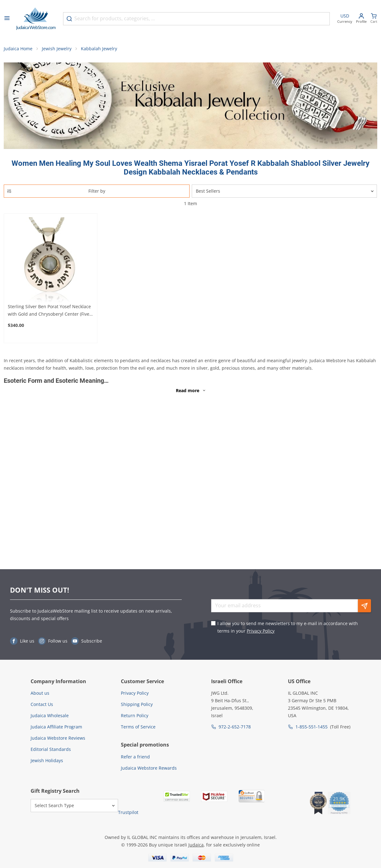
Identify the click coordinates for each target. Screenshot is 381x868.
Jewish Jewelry (57, 49)
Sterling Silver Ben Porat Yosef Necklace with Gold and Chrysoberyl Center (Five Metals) (49, 311)
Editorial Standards (51, 749)
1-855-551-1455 (312, 727)
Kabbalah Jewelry (99, 49)
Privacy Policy (261, 631)
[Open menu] (7, 19)
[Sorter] (284, 191)
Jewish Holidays (47, 760)
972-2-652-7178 (235, 727)
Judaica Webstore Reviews (58, 738)
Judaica (196, 845)
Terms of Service (138, 727)
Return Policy (135, 715)
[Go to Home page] (36, 19)
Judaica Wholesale (50, 715)
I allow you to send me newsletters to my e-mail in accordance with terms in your (288, 627)
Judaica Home (18, 49)
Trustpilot (128, 812)
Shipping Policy (137, 704)
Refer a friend (135, 757)
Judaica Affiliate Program (56, 727)
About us (40, 693)
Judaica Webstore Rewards (149, 768)
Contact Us (42, 704)
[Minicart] (374, 19)
